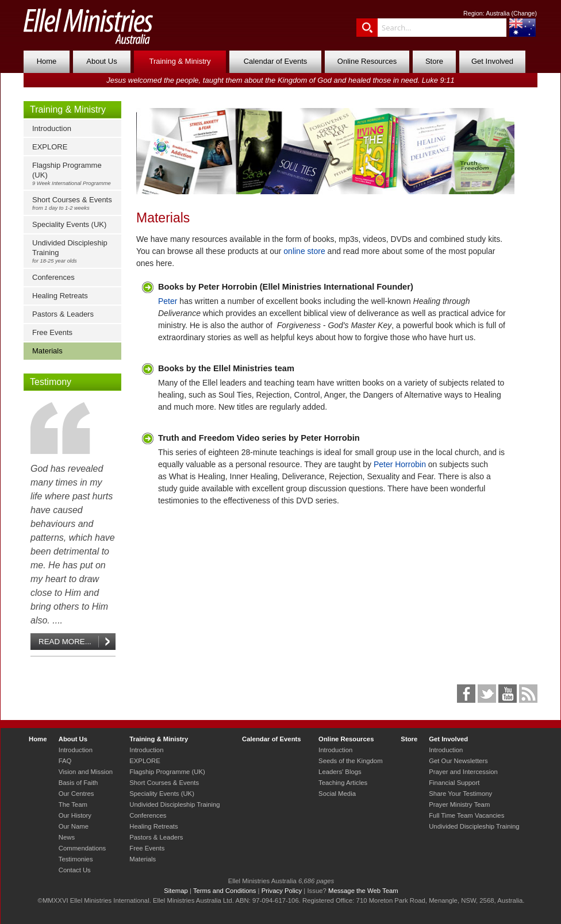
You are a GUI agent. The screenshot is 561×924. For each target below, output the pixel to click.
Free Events (52, 332)
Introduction (52, 128)
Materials (47, 351)
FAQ (65, 761)
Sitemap (176, 891)
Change (524, 13)
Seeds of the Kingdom (350, 761)
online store (304, 251)
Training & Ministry (180, 61)
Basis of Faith (78, 783)
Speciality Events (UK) (69, 224)
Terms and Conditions (225, 891)
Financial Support (454, 783)
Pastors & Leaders (63, 314)
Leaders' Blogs (340, 772)
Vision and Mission (86, 772)
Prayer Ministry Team (459, 804)
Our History (75, 815)
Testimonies (76, 859)
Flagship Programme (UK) (75, 174)
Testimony (51, 382)
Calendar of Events (276, 61)
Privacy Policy (282, 891)
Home (47, 61)
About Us (101, 61)
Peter (168, 301)
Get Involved (492, 61)
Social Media (337, 794)
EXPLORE (50, 147)
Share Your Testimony (460, 794)
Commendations (82, 848)
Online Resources (367, 61)
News (67, 837)
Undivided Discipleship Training (75, 251)
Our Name (74, 826)
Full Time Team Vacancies (466, 815)
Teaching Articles (343, 783)
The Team (73, 804)
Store (434, 61)
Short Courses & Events (75, 203)
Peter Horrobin (400, 464)
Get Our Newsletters (458, 761)
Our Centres (76, 794)
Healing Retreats (60, 296)
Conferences (53, 277)
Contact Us (75, 870)
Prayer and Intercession (463, 772)
